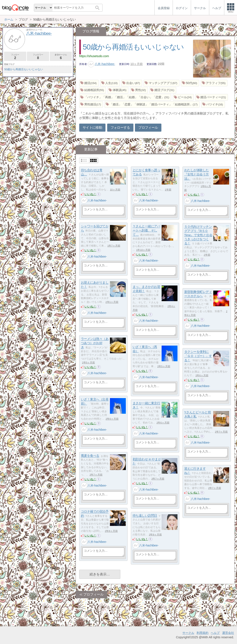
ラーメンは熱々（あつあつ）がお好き (95, 343)
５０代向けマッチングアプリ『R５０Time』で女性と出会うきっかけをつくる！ (198, 235)
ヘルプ (215, 633)
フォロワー (38, 57)
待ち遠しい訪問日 (145, 516)
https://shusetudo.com (94, 56)
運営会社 (228, 633)
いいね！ (90, 194)
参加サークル (61, 57)
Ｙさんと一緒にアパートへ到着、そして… (146, 230)
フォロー (15, 57)
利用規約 (202, 633)
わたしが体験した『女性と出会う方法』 (197, 174)
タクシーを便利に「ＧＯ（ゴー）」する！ (198, 356)
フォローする (120, 128)
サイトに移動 (92, 128)
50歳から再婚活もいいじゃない (133, 47)
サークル (188, 633)
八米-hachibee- (102, 64)
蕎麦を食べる (90, 456)
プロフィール (148, 128)
